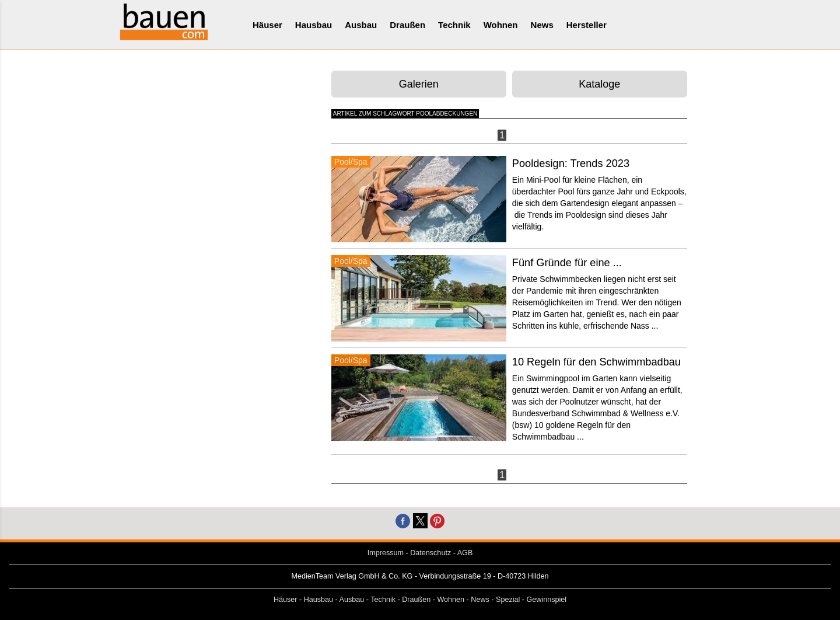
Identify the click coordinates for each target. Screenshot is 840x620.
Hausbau (314, 25)
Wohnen (501, 25)
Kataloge (599, 84)
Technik (454, 25)
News (542, 25)
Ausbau (361, 25)
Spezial (508, 600)
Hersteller (587, 25)
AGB (465, 553)
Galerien (419, 84)
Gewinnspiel (547, 600)
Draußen (407, 25)
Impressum (386, 553)
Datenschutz (430, 553)
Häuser (267, 25)
